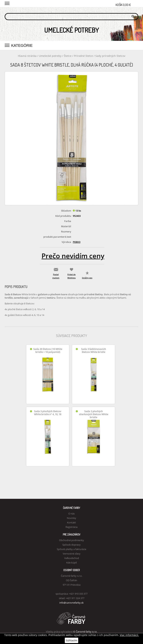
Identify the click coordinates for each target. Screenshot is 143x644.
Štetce (68, 56)
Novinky (71, 518)
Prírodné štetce (84, 56)
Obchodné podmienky (71, 540)
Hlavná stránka (27, 56)
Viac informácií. (129, 635)
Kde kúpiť (72, 563)
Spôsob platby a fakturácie (71, 549)
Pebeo (77, 242)
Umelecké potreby (50, 56)
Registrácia (71, 527)
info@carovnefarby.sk (71, 603)
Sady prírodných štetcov (110, 56)
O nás (71, 514)
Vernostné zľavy (72, 554)
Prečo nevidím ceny (73, 256)
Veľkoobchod (72, 558)
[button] (7, 3)
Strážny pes (87, 278)
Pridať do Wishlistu (71, 276)
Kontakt (71, 522)
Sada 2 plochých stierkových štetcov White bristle (94, 414)
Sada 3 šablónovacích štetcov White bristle (94, 351)
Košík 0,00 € (127, 4)
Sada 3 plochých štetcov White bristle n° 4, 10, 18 (48, 413)
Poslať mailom (56, 276)
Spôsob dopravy (71, 545)
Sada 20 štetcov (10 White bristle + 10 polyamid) (48, 351)
